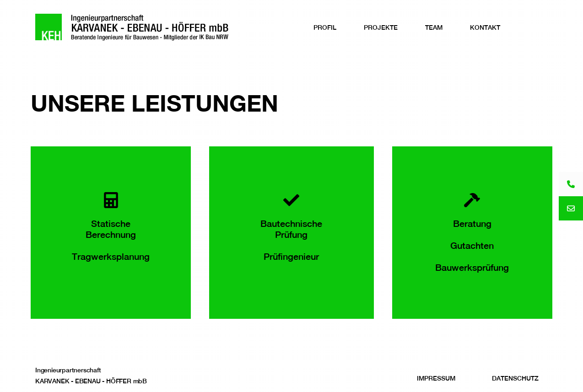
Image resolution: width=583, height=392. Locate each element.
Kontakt (485, 27)
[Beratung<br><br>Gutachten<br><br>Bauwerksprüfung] (472, 200)
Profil (325, 27)
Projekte (381, 27)
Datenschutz (515, 378)
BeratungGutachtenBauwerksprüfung (472, 245)
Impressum (436, 378)
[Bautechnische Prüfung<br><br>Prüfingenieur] (291, 200)
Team (434, 27)
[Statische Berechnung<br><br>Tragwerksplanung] (111, 200)
